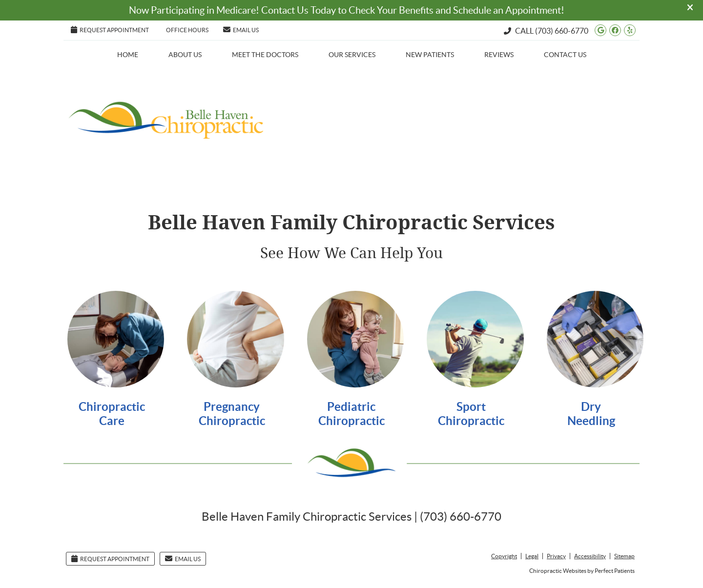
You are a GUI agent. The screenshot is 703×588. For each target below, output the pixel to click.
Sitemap (624, 556)
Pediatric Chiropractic (351, 414)
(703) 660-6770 (562, 31)
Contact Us (565, 55)
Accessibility (590, 556)
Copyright (504, 556)
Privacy (556, 556)
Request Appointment (110, 30)
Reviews (499, 55)
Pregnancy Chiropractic (232, 414)
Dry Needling (591, 414)
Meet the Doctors (265, 55)
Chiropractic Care (112, 414)
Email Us (241, 30)
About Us (185, 55)
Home (128, 55)
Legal (532, 556)
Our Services (352, 55)
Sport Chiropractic (471, 414)
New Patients (430, 55)
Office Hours (187, 30)
